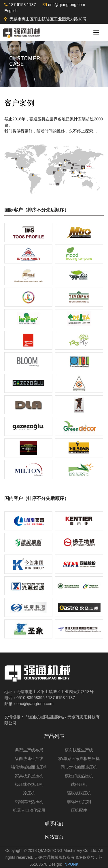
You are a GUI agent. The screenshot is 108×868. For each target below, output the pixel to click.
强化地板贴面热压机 (29, 767)
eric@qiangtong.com (67, 5)
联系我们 (54, 824)
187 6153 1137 (22, 5)
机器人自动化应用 (29, 810)
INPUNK (71, 864)
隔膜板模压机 (79, 793)
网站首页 (54, 837)
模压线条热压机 (29, 784)
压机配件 (79, 810)
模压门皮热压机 (79, 776)
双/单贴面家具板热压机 (79, 759)
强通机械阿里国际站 (46, 717)
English (11, 11)
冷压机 (29, 793)
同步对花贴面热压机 (79, 767)
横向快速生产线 (79, 750)
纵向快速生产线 (29, 759)
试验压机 (79, 784)
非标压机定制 (79, 802)
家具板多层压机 (29, 776)
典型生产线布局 (29, 750)
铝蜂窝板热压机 (29, 802)
